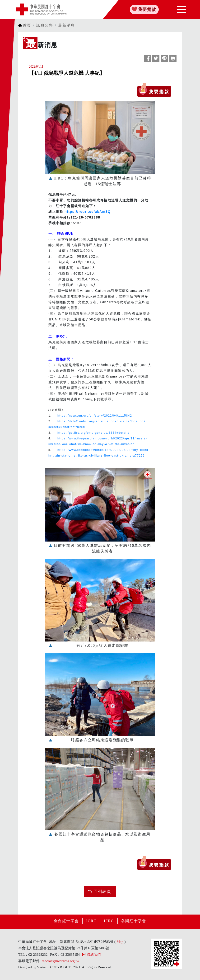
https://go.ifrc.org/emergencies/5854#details (93, 433)
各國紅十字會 (134, 921)
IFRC (109, 921)
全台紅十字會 (66, 921)
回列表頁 (102, 892)
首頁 (27, 25)
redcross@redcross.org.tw (60, 961)
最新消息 (66, 25)
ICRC (91, 921)
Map (120, 942)
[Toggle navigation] (181, 10)
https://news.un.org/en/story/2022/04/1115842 (95, 416)
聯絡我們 (91, 954)
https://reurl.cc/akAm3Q (88, 212)
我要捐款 (147, 10)
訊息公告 (45, 25)
